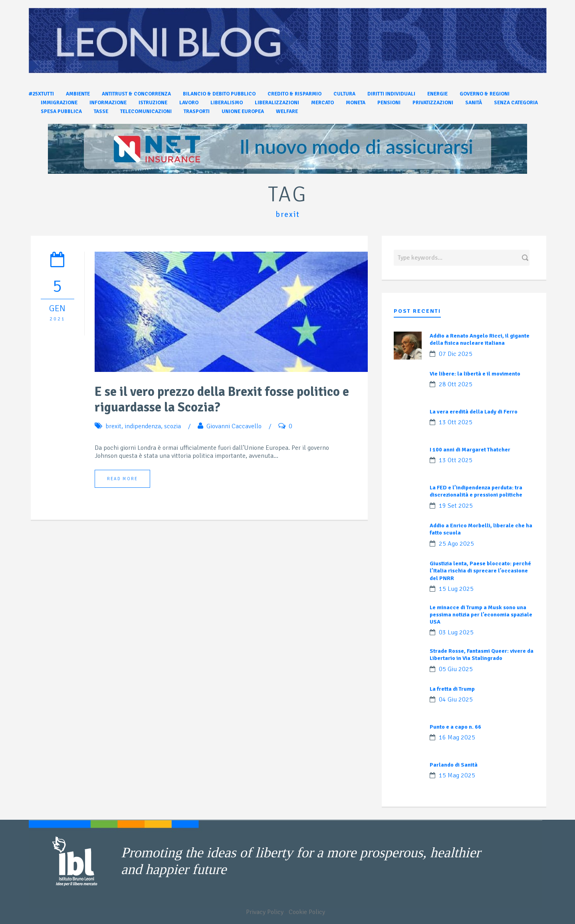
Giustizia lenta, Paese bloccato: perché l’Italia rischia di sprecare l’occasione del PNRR (480, 571)
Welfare (287, 111)
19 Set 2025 (456, 506)
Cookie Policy (307, 912)
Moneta (356, 103)
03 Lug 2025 (456, 632)
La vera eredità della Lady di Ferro (474, 412)
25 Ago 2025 (456, 544)
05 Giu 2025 (456, 669)
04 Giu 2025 (456, 699)
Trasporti (197, 111)
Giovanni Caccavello (234, 426)
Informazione (108, 103)
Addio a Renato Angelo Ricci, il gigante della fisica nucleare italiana (480, 339)
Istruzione (153, 103)
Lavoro (189, 103)
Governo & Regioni (485, 94)
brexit (113, 426)
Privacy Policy (265, 912)
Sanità (474, 103)
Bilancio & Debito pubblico (219, 94)
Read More (122, 479)
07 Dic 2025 (456, 354)
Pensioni (389, 103)
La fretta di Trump (452, 689)
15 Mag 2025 (457, 775)
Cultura (344, 94)
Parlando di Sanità (454, 765)
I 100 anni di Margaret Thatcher (470, 450)
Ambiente (78, 94)
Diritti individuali (391, 94)
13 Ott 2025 (456, 422)
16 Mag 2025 (457, 737)
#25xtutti (41, 94)
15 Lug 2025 (456, 589)
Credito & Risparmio (294, 94)
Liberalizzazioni (277, 103)
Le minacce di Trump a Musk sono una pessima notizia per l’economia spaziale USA (481, 615)
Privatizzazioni (433, 103)
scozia (172, 426)
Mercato (322, 103)
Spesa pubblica (61, 111)
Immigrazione (59, 103)
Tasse (101, 111)
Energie (437, 94)
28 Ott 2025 (456, 384)
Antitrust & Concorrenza (136, 94)
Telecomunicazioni (146, 111)
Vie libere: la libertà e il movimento (475, 374)
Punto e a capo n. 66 (455, 727)
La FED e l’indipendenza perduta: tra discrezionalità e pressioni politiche (476, 491)
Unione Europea (243, 111)
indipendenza (143, 426)
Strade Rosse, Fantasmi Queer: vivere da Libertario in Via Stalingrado (482, 655)
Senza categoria (516, 103)
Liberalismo (227, 103)
